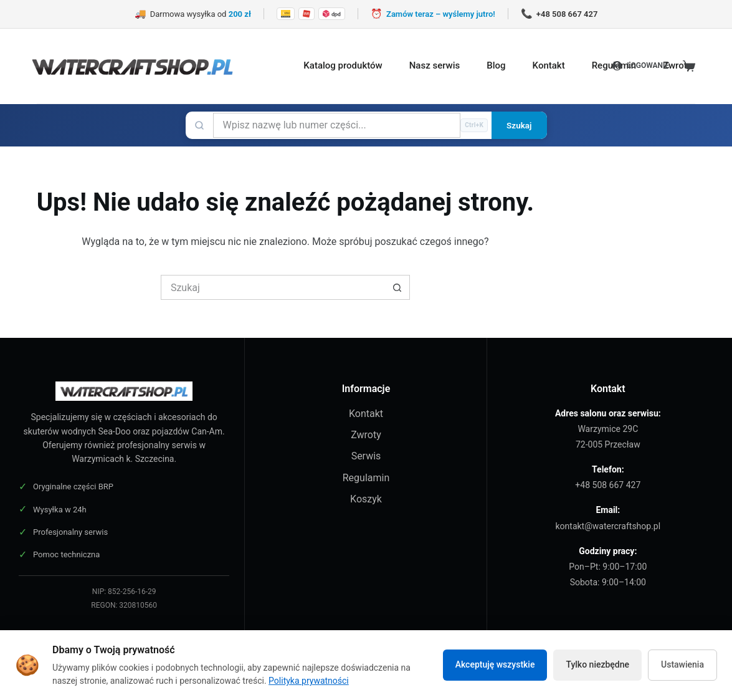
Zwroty (677, 65)
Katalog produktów (343, 65)
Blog (496, 65)
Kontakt (549, 65)
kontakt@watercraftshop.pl (608, 526)
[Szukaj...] (273, 287)
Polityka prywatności (309, 681)
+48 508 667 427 (608, 485)
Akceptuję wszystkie (495, 664)
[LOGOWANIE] (641, 66)
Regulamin (366, 478)
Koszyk (366, 499)
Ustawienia (682, 664)
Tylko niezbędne (597, 664)
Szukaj (519, 125)
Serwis (366, 456)
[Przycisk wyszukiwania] (397, 287)
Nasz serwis (435, 65)
